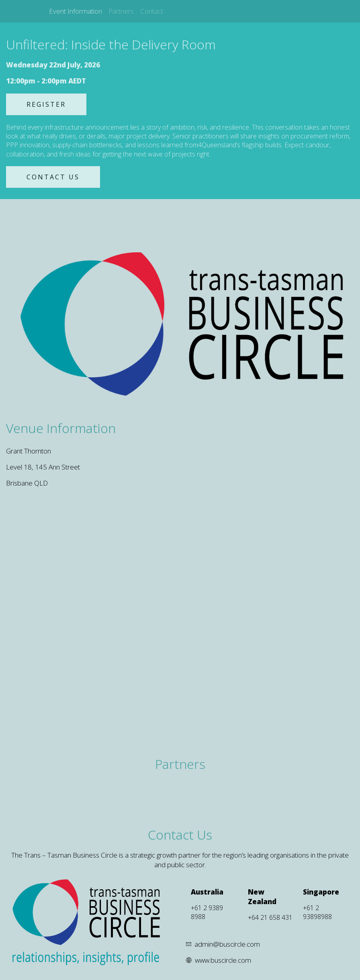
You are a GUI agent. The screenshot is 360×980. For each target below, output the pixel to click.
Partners (121, 11)
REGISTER (46, 104)
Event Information (76, 11)
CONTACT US (53, 177)
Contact (152, 11)
